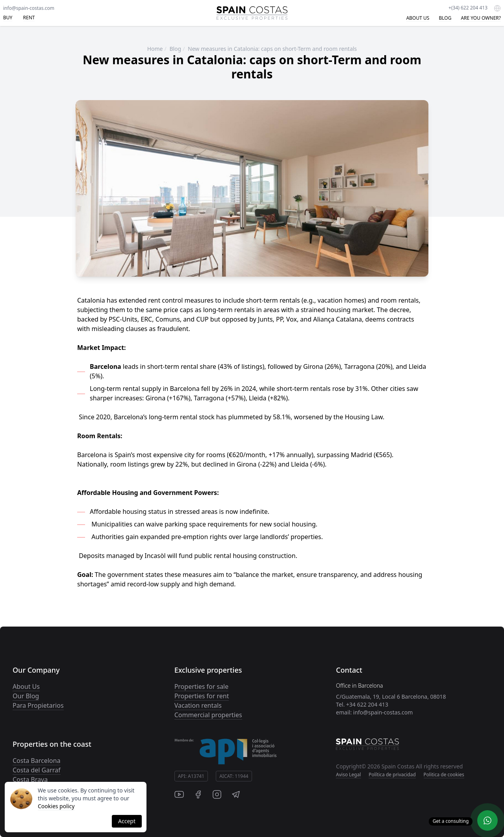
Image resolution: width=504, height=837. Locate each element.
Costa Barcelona (36, 761)
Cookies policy (56, 806)
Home (155, 49)
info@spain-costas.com (29, 8)
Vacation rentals (198, 705)
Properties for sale (202, 686)
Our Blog (26, 696)
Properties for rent (202, 696)
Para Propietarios (38, 705)
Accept (127, 821)
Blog (175, 49)
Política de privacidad (392, 775)
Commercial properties (208, 715)
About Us (26, 686)
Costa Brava (30, 779)
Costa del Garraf (37, 770)
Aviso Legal (348, 775)
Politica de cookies (444, 775)
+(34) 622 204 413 (468, 8)
